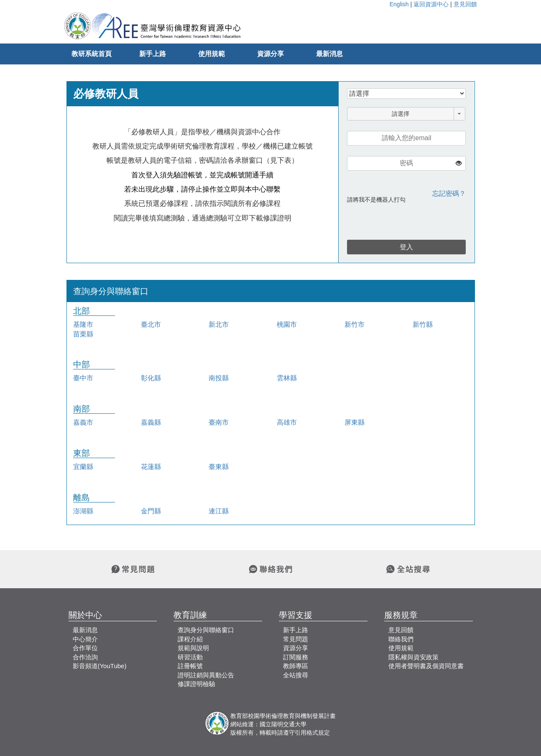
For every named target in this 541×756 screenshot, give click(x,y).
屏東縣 (355, 422)
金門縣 (151, 511)
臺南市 (219, 422)
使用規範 (212, 54)
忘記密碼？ (449, 193)
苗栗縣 (83, 334)
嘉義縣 (151, 422)
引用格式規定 (312, 733)
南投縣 (219, 378)
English (399, 4)
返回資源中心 (431, 4)
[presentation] (396, 220)
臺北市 (151, 324)
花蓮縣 (151, 467)
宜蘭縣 (83, 467)
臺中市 (83, 378)
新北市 (219, 324)
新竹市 (355, 324)
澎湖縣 (83, 511)
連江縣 (219, 511)
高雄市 (287, 422)
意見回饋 (465, 4)
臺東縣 (219, 467)
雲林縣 (287, 378)
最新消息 (329, 54)
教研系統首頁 (92, 54)
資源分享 (270, 54)
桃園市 (287, 324)
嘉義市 (83, 422)
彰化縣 (151, 378)
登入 (406, 247)
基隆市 (83, 324)
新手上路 (153, 54)
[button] (459, 114)
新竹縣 (423, 324)
